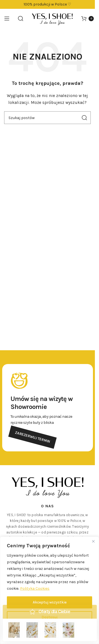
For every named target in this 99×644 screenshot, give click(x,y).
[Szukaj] (21, 18)
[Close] (93, 541)
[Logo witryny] (52, 18)
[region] (50, 590)
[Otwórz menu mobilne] (7, 18)
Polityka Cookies (35, 588)
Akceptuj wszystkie (50, 602)
